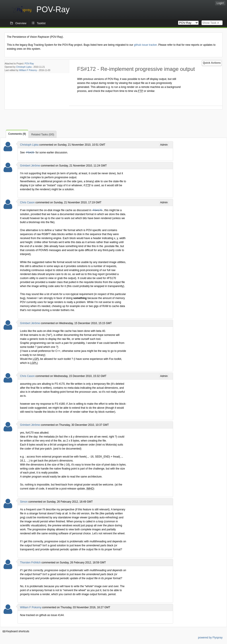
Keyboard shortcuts (16, 631)
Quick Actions (212, 63)
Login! (220, 3)
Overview (21, 23)
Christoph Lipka (24, 67)
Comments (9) (17, 134)
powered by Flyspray (210, 638)
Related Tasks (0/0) (43, 135)
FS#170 (98, 210)
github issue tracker (145, 45)
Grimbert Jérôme (30, 166)
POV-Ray (29, 64)
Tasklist (41, 23)
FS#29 (30, 153)
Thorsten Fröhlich (30, 563)
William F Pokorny (28, 70)
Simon (24, 502)
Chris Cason (27, 202)
